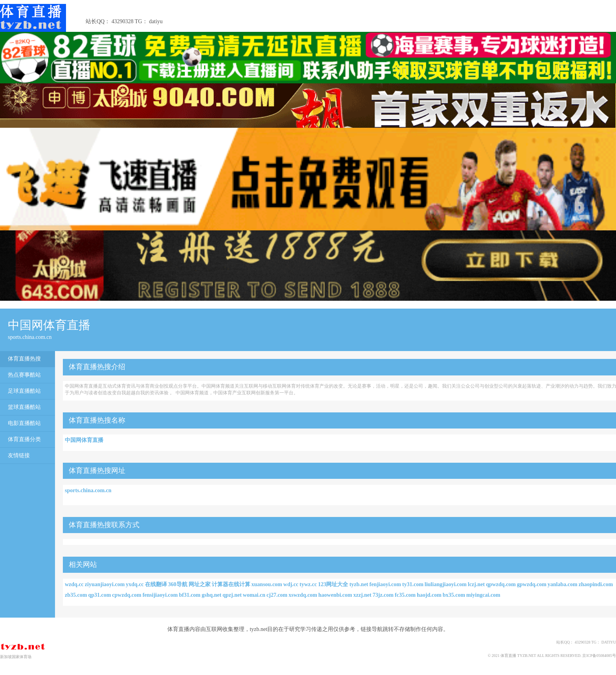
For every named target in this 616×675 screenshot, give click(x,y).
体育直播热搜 (24, 359)
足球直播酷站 (24, 391)
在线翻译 (156, 584)
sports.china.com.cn (88, 490)
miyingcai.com (483, 595)
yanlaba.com (563, 584)
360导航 (178, 584)
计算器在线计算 (231, 584)
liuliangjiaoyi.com (446, 584)
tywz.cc (308, 584)
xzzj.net (362, 595)
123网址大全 (333, 584)
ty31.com (413, 584)
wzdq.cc (74, 584)
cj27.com (277, 595)
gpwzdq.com (532, 584)
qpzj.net (232, 595)
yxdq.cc (135, 584)
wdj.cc (291, 584)
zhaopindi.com (596, 584)
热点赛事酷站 (24, 375)
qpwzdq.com (501, 584)
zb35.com (76, 595)
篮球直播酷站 (24, 407)
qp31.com (99, 595)
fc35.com (405, 595)
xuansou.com (267, 584)
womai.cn (254, 595)
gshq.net (211, 595)
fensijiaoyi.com (160, 595)
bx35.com (454, 595)
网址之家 (200, 584)
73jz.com (383, 595)
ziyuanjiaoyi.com (105, 584)
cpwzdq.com (126, 595)
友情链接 (19, 455)
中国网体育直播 (84, 440)
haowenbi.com (335, 595)
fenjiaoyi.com (385, 584)
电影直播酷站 (24, 423)
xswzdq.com (303, 595)
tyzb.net (359, 584)
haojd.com (429, 595)
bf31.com (190, 595)
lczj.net (476, 584)
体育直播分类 (24, 439)
